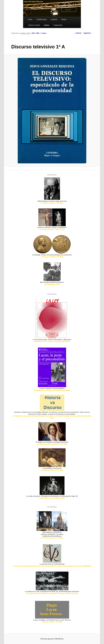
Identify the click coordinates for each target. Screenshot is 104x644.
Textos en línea (34, 25)
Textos (64, 19)
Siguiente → (88, 33)
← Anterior (78, 33)
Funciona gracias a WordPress (52, 639)
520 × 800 (35, 33)
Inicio (30, 19)
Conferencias (42, 19)
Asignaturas (58, 25)
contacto (54, 19)
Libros (47, 25)
